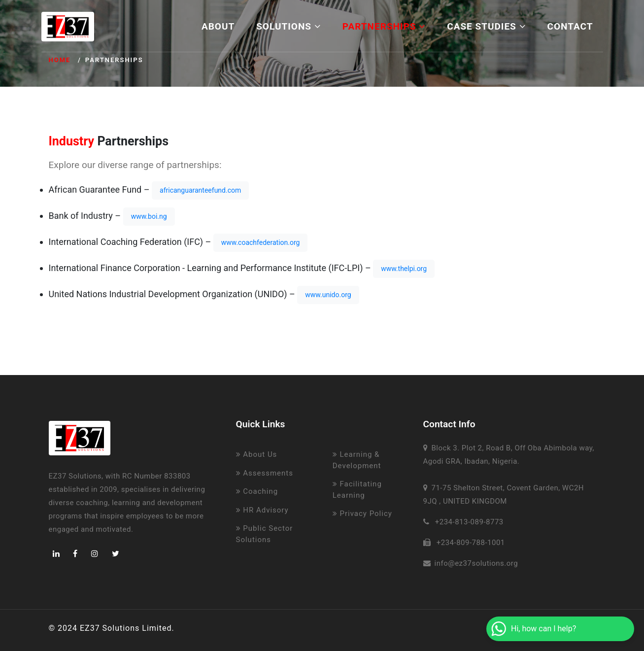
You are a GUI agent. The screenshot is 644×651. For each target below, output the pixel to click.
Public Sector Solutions (265, 534)
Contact (570, 26)
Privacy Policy (362, 514)
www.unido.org (328, 295)
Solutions (288, 26)
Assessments (265, 473)
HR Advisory (262, 510)
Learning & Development (357, 460)
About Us (257, 454)
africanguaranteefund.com (200, 190)
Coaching (257, 491)
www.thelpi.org (404, 269)
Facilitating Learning (357, 490)
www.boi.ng (149, 216)
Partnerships (384, 26)
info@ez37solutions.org (476, 563)
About (218, 26)
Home (60, 60)
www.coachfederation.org (261, 242)
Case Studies (486, 26)
